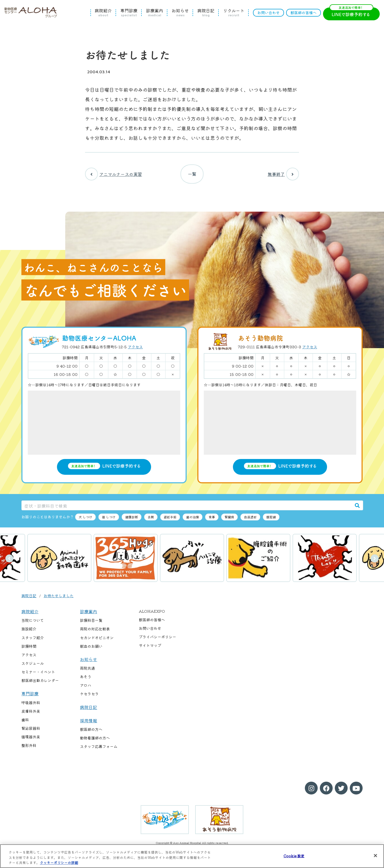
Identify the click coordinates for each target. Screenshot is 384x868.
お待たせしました (59, 598)
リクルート (234, 13)
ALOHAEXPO (152, 613)
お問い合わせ (268, 13)
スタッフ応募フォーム (99, 749)
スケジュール (33, 665)
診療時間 (29, 648)
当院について (33, 622)
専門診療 (129, 13)
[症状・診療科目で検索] (187, 508)
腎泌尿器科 (31, 730)
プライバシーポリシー (158, 639)
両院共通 (87, 670)
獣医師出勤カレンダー (40, 682)
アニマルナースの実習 (114, 175)
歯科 (25, 722)
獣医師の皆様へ (304, 13)
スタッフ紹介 (33, 640)
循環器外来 (31, 739)
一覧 (192, 175)
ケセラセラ (89, 696)
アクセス (135, 349)
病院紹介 (103, 13)
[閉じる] (375, 855)
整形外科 (29, 747)
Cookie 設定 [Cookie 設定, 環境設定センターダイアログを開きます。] (294, 856)
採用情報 (89, 723)
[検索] (357, 508)
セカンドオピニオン (97, 640)
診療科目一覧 (91, 622)
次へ (375, 561)
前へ (9, 561)
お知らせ (180, 13)
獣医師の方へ (91, 731)
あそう (86, 679)
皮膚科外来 (31, 713)
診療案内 (155, 13)
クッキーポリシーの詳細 (59, 863)
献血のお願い (91, 648)
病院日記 (206, 13)
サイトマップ (150, 647)
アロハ (86, 687)
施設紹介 (29, 631)
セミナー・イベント (38, 674)
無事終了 (283, 175)
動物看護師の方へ (95, 740)
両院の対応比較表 (95, 631)
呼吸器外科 (31, 705)
